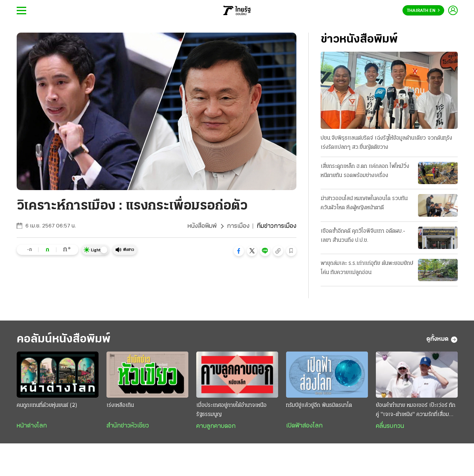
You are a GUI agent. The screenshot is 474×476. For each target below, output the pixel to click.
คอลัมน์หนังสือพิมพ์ (64, 339)
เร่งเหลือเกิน (120, 405)
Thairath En (423, 11)
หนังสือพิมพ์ (202, 226)
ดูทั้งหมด (442, 340)
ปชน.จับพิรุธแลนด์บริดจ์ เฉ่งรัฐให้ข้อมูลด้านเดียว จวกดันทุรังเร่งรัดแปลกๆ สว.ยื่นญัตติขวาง (386, 143)
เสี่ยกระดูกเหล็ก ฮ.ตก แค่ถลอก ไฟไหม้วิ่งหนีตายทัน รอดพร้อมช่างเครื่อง (365, 171)
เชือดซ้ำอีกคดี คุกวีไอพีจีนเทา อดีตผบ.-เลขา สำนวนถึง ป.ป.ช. (363, 236)
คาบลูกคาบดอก (216, 426)
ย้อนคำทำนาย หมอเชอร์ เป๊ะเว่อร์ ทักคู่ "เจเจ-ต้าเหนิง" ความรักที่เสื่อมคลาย (416, 411)
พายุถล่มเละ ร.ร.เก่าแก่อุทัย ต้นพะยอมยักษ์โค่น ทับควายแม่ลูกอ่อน (367, 268)
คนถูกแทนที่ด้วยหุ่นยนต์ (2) (47, 405)
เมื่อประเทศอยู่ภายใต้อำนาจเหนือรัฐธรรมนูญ (231, 410)
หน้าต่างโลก (32, 426)
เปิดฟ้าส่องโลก (304, 426)
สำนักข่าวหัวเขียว (128, 426)
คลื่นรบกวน (390, 426)
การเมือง (238, 226)
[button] (239, 251)
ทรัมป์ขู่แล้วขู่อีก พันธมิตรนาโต (319, 405)
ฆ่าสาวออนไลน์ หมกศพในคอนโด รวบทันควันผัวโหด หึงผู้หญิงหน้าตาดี (364, 203)
